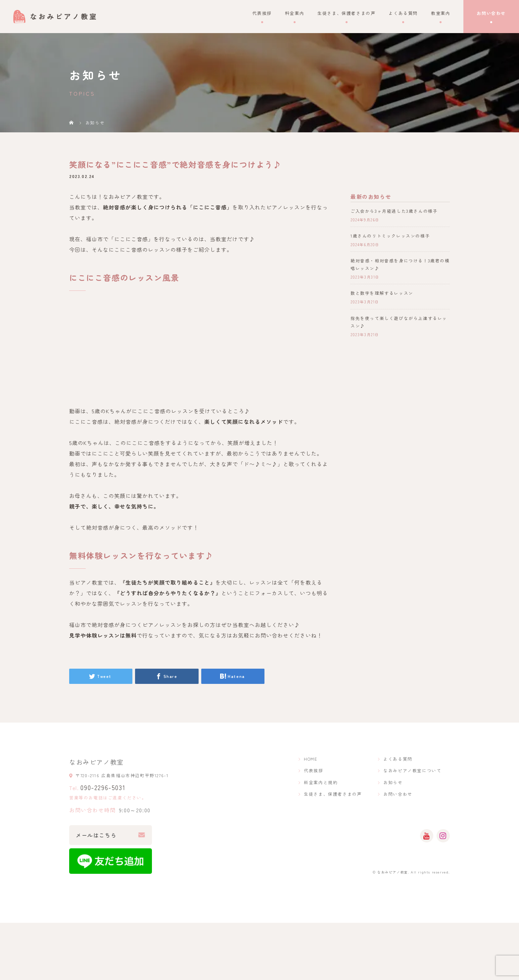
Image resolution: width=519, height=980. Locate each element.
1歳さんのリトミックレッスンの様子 (390, 236)
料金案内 (295, 13)
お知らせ (393, 782)
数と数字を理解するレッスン (382, 293)
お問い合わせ (491, 13)
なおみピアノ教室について (412, 770)
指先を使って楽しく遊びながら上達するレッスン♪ (399, 322)
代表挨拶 (262, 13)
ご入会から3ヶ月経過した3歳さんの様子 (394, 211)
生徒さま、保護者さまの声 (346, 13)
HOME (310, 759)
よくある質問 (403, 13)
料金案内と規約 (321, 782)
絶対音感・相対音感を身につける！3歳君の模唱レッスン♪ (400, 264)
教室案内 (441, 13)
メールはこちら (96, 835)
